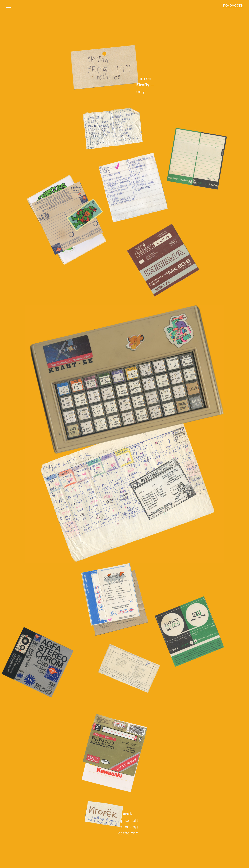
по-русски (233, 4)
